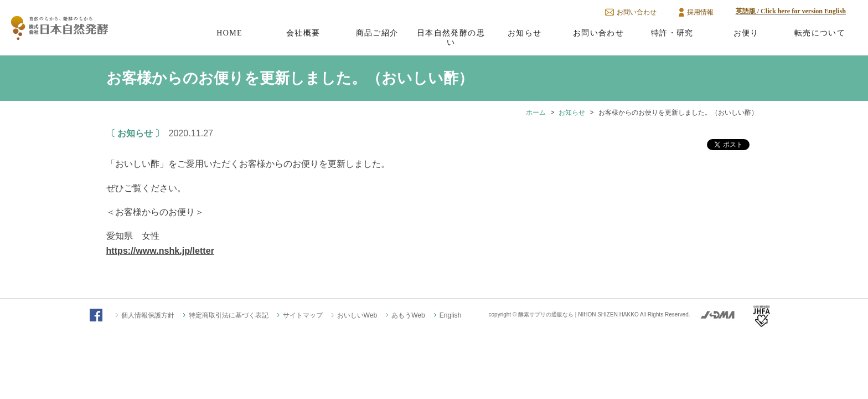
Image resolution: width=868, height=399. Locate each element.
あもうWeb (408, 315)
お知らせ (525, 33)
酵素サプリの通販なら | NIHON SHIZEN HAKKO (578, 314)
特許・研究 (672, 33)
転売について (820, 33)
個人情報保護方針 (148, 315)
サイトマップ (303, 315)
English (451, 315)
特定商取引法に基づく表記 (229, 315)
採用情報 (700, 12)
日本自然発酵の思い (451, 37)
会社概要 (303, 33)
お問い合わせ (637, 12)
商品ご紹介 (377, 33)
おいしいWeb (357, 315)
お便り (746, 33)
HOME (229, 33)
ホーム (536, 112)
